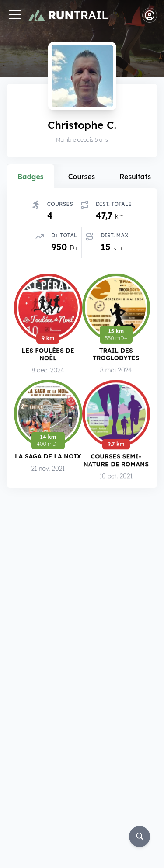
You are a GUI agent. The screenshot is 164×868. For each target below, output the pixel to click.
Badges (31, 177)
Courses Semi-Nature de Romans (116, 461)
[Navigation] (15, 16)
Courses (82, 177)
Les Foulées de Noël (48, 355)
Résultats (135, 177)
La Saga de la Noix (48, 457)
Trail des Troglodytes (116, 355)
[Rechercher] (140, 837)
